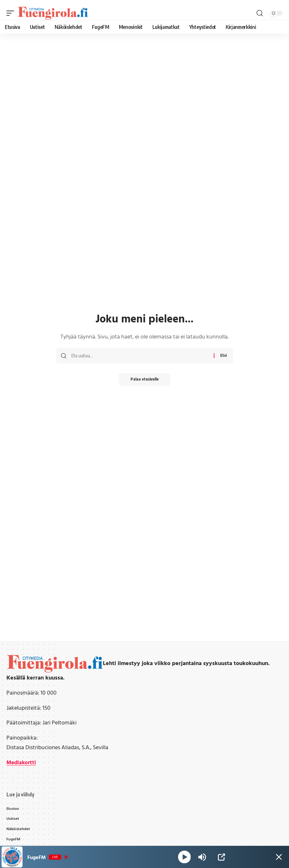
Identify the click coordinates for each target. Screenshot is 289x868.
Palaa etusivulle (145, 379)
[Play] (185, 857)
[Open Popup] (221, 857)
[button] (12, 13)
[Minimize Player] (278, 857)
